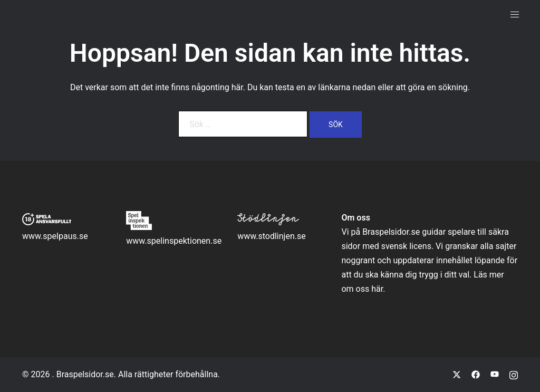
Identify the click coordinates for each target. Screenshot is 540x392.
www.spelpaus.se (55, 236)
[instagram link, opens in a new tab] (514, 374)
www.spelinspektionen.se (174, 241)
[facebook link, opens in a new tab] (476, 374)
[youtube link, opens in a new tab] (495, 374)
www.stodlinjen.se (272, 236)
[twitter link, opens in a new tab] (457, 374)
